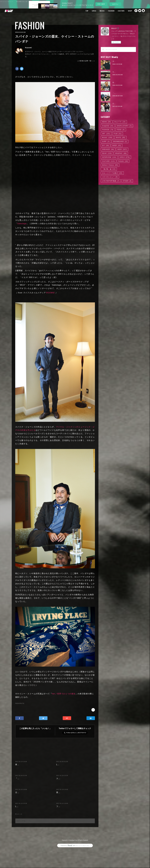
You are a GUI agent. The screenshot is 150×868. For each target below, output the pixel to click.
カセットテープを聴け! (112, 173)
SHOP (125, 11)
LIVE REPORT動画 (111, 181)
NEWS (107, 122)
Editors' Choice (110, 165)
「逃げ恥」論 (109, 169)
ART (106, 134)
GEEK (122, 149)
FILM (118, 134)
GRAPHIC (121, 153)
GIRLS (89, 11)
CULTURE (116, 11)
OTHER (127, 181)
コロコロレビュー (110, 177)
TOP (82, 11)
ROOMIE (50, 293)
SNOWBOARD (120, 142)
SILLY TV (120, 122)
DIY (106, 146)
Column (123, 161)
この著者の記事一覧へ (86, 61)
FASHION (106, 11)
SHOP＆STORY (124, 126)
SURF (106, 142)
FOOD (121, 130)
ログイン (115, 4)
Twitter (139, 11)
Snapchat (144, 11)
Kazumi (28, 48)
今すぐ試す (101, 4)
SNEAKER (108, 149)
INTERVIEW (109, 157)
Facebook (134, 11)
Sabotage (22, 224)
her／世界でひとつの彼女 (64, 694)
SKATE (120, 138)
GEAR (107, 153)
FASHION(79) (20, 703)
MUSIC (97, 11)
